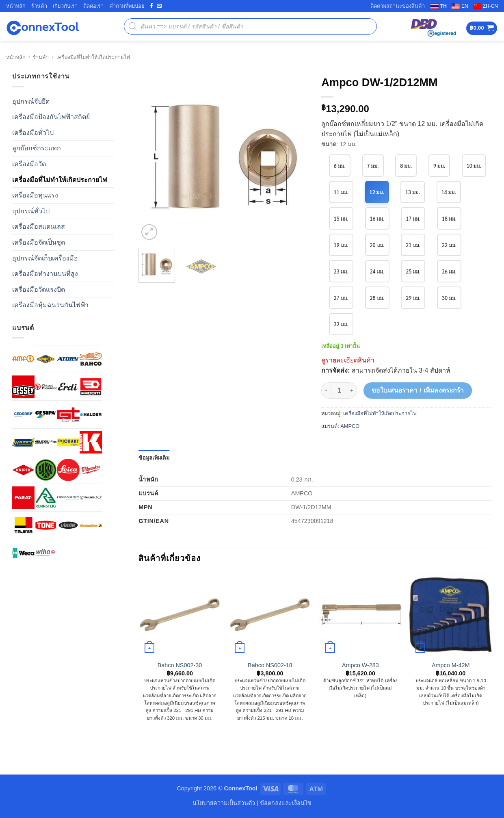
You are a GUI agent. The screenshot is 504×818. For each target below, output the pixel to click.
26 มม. (341, 297)
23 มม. (378, 271)
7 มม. (373, 165)
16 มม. (414, 218)
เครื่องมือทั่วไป (33, 133)
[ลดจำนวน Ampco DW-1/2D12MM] (326, 391)
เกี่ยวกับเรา (65, 6)
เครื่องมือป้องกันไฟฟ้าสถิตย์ (51, 117)
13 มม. (450, 192)
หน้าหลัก (16, 6)
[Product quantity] (339, 391)
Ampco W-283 (360, 665)
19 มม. (378, 244)
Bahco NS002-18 (270, 665)
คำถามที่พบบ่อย (127, 6)
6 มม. (340, 165)
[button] (482, 28)
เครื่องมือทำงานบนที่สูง (45, 274)
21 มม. (451, 244)
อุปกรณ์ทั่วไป (31, 211)
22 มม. (341, 271)
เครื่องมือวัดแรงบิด (39, 290)
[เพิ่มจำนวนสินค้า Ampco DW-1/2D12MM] (352, 391)
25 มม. (451, 271)
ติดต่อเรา (93, 6)
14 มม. (341, 218)
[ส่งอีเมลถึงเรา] (159, 6)
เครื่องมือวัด (29, 164)
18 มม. (341, 244)
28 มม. (414, 297)
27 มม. (378, 297)
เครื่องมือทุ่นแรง (35, 195)
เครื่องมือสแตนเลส (39, 227)
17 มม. (451, 218)
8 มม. (407, 165)
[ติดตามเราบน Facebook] (151, 6)
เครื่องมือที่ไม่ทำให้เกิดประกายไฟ (93, 57)
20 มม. (414, 244)
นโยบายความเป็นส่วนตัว (224, 803)
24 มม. (414, 271)
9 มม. (441, 165)
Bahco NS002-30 (180, 665)
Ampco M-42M (451, 665)
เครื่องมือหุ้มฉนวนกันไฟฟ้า (50, 305)
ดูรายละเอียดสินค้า (348, 360)
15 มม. (378, 218)
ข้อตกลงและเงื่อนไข (286, 803)
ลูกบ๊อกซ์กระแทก (37, 148)
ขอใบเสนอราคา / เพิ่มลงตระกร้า (418, 390)
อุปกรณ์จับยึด (31, 101)
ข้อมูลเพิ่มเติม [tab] (154, 458)
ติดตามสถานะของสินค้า (398, 6)
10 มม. (341, 192)
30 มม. (341, 324)
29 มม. (451, 297)
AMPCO (350, 426)
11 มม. (378, 192)
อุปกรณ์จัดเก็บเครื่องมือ (45, 258)
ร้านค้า (39, 6)
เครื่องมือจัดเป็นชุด (39, 242)
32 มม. (378, 324)
